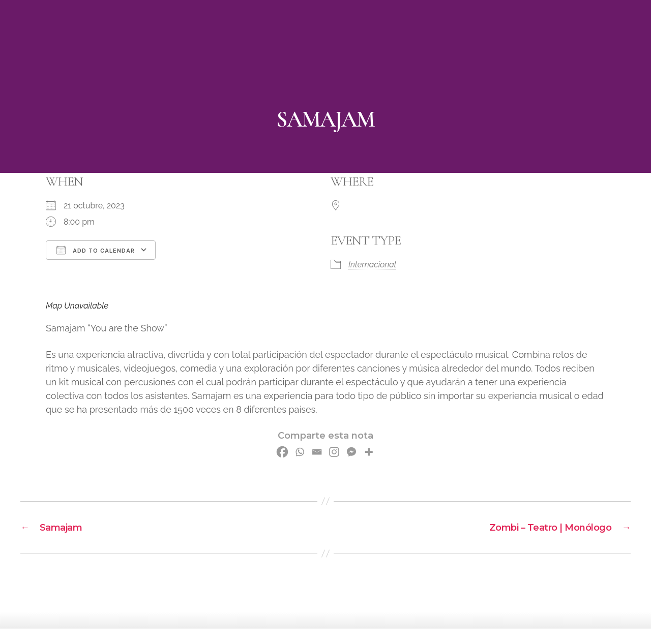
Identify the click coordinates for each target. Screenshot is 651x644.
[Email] (317, 452)
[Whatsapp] (300, 452)
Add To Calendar (96, 250)
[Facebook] (282, 452)
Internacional (372, 265)
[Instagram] (334, 452)
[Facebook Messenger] (351, 452)
